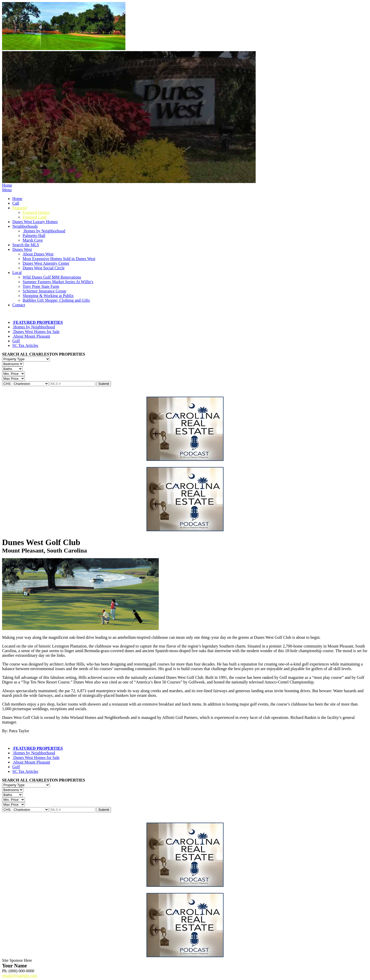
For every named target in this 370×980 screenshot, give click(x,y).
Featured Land (35, 217)
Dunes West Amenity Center (46, 263)
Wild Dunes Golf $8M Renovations (52, 277)
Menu (7, 190)
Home (7, 185)
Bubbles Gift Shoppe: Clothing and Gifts (56, 300)
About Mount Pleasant (31, 336)
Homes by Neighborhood (44, 231)
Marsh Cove (33, 240)
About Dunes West (38, 254)
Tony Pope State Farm (41, 286)
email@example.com (20, 976)
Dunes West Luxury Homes (35, 222)
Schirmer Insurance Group (44, 291)
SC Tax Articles (25, 345)
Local (17, 273)
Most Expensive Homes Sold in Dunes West (59, 259)
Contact (19, 305)
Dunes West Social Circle (44, 268)
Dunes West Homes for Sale (36, 332)
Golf (16, 341)
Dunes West (22, 249)
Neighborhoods (25, 226)
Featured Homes (36, 212)
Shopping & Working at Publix (48, 296)
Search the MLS (26, 245)
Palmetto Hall (34, 236)
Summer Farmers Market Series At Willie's (58, 282)
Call (16, 203)
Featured (20, 208)
